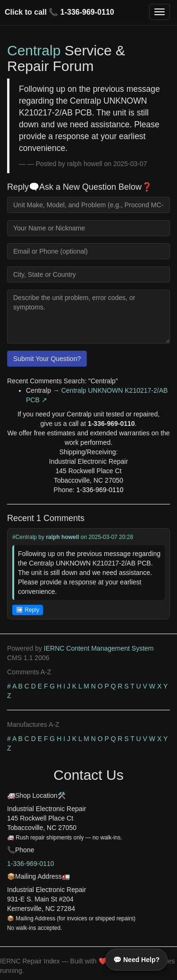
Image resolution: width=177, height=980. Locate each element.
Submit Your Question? (47, 359)
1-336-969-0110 (87, 12)
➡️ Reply (28, 610)
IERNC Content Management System (99, 648)
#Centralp (25, 537)
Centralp (34, 50)
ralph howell (62, 537)
